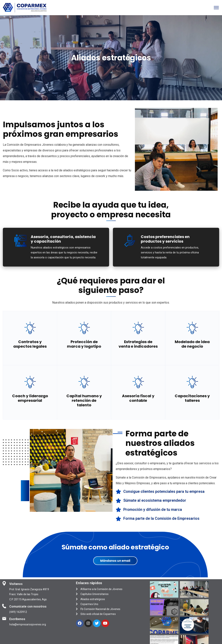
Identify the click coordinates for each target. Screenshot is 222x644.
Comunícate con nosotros (28, 606)
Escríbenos (17, 619)
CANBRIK (160, 640)
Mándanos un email (115, 561)
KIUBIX (130, 640)
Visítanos (16, 584)
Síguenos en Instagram (185, 619)
